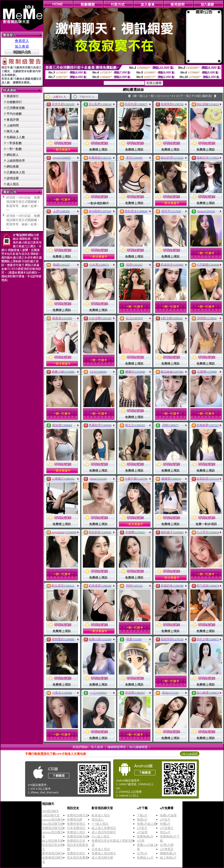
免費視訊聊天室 (78, 815)
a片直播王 (167, 828)
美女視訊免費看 (78, 858)
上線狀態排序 (16, 161)
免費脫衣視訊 (76, 853)
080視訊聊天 (50, 811)
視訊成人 (98, 820)
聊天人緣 (13, 131)
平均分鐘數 (14, 114)
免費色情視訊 (76, 824)
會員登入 (22, 41)
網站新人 (13, 155)
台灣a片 (142, 853)
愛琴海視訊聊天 (53, 853)
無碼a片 (142, 820)
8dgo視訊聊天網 (53, 824)
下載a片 (142, 815)
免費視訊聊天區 (53, 828)
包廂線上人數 (16, 137)
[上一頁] (149, 96)
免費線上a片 (145, 858)
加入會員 (22, 46)
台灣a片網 (167, 845)
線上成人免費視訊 (104, 828)
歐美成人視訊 (101, 815)
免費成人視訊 (76, 832)
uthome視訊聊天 (53, 820)
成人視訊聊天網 (102, 858)
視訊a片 (165, 832)
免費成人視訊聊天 (104, 853)
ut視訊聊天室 (51, 815)
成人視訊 (13, 184)
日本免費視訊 (76, 828)
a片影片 (142, 828)
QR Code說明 (190, 754)
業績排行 (13, 96)
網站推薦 (13, 166)
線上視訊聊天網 (53, 841)
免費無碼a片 (145, 836)
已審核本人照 (16, 172)
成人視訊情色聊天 (104, 832)
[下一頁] (185, 96)
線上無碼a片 (168, 858)
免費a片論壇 (168, 815)
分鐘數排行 (14, 102)
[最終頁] (207, 96)
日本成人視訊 (101, 849)
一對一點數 (14, 149)
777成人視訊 (100, 824)
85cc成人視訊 (101, 836)
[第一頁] (138, 96)
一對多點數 (14, 143)
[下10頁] (196, 96)
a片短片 (165, 820)
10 (177, 96)
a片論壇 (142, 832)
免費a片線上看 (147, 824)
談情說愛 (13, 178)
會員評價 (13, 120)
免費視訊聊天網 (78, 836)
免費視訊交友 (76, 841)
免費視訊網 (75, 820)
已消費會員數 (16, 108)
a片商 (141, 841)
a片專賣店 (167, 849)
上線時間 (13, 125)
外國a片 (165, 824)
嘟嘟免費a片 (168, 853)
